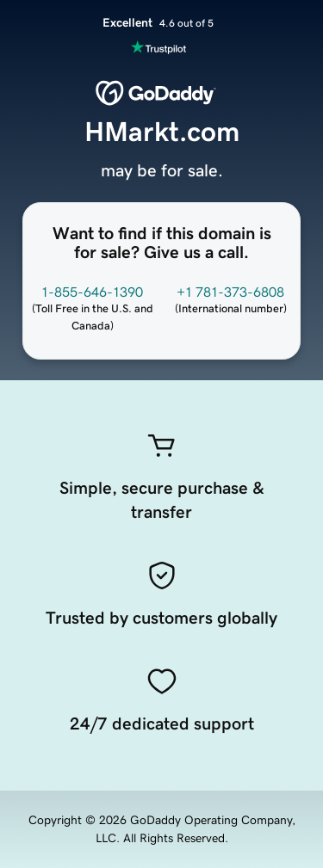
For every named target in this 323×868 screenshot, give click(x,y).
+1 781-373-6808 (230, 292)
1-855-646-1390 (92, 292)
